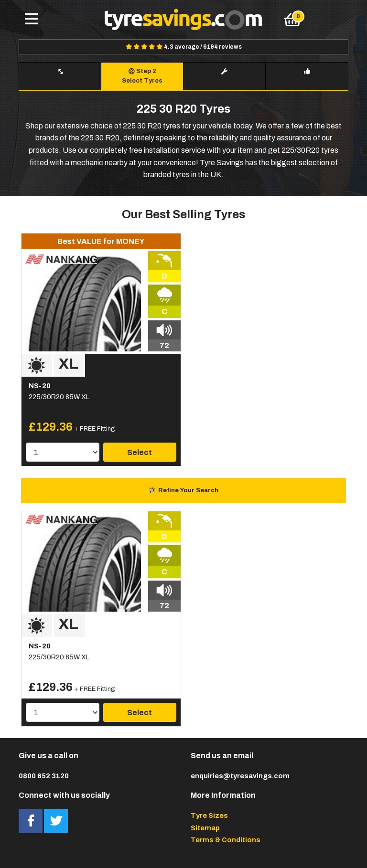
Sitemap (205, 828)
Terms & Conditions (226, 840)
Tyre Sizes (209, 815)
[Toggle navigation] (32, 20)
